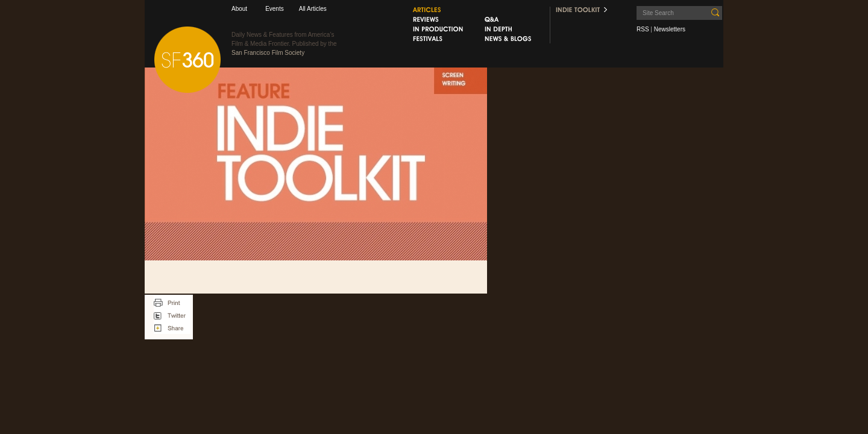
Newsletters (670, 29)
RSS (643, 29)
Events (275, 9)
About (239, 9)
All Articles (313, 9)
